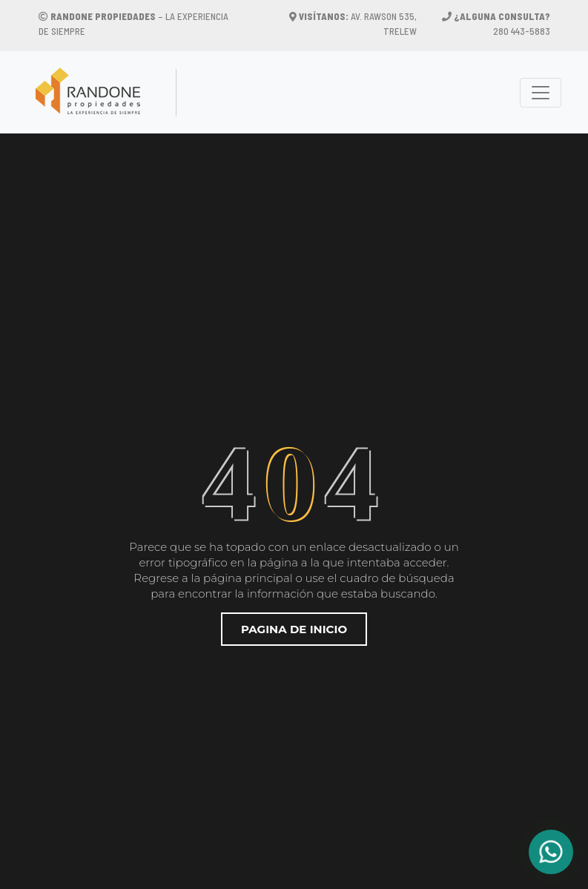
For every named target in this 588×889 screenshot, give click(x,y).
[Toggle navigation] (541, 93)
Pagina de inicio (294, 629)
